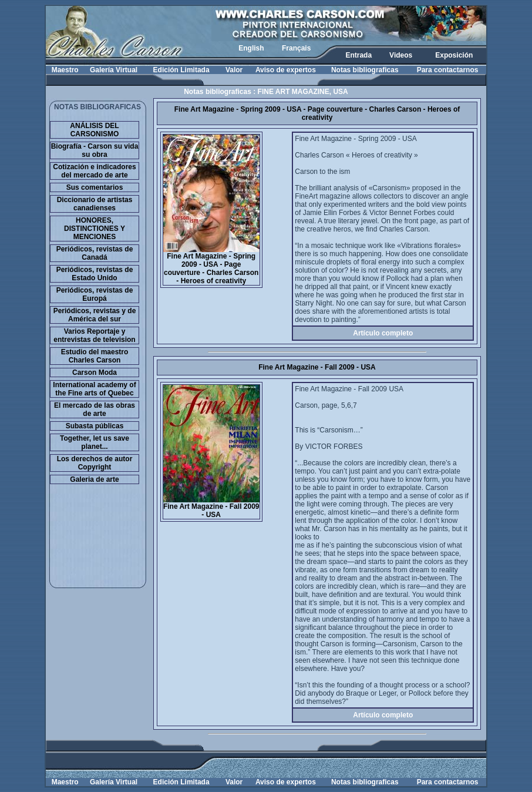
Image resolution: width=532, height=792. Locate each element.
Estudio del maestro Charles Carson (95, 356)
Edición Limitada (181, 70)
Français (296, 48)
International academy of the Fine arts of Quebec (94, 389)
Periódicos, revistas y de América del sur (95, 315)
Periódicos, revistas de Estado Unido (95, 274)
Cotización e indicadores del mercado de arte (94, 171)
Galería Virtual (114, 70)
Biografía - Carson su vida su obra (95, 150)
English (251, 48)
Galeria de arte (94, 479)
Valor (234, 70)
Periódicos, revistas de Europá (95, 294)
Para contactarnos (448, 70)
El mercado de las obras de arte (95, 410)
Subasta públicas (95, 426)
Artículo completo (383, 333)
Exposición (454, 55)
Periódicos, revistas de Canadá (95, 253)
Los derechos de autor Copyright (95, 463)
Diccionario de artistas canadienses (95, 204)
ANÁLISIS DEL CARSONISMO (94, 130)
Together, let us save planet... (95, 442)
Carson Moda (95, 372)
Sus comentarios (95, 187)
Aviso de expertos (286, 70)
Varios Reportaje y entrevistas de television (94, 335)
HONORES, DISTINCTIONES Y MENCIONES (95, 229)
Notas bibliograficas (365, 70)
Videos (401, 55)
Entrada (358, 55)
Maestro (65, 70)
